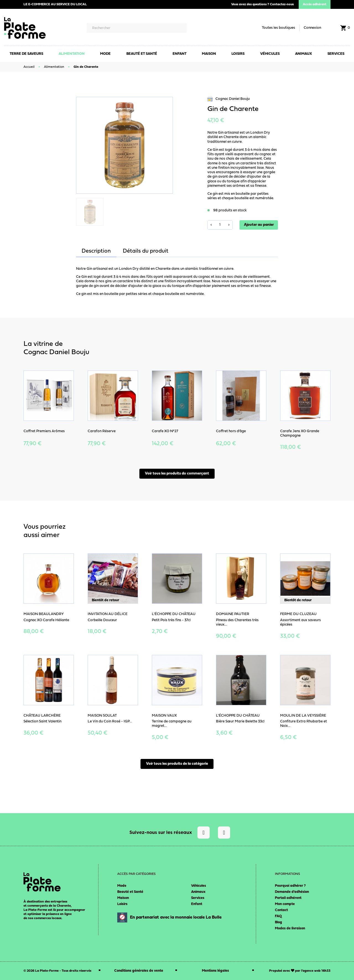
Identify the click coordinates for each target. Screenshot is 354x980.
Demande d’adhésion (292, 892)
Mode (122, 886)
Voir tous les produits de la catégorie (177, 764)
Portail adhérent (288, 898)
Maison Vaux (164, 716)
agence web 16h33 (317, 971)
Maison (123, 898)
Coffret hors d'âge (231, 431)
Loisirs (122, 904)
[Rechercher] (137, 28)
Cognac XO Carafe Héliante (46, 620)
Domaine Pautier (233, 614)
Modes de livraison (290, 928)
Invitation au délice (108, 614)
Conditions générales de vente (139, 971)
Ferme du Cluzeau (298, 614)
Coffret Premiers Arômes (44, 431)
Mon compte (285, 904)
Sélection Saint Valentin (42, 721)
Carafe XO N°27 (165, 431)
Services (198, 898)
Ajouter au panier (259, 225)
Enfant (197, 904)
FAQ (278, 916)
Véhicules (199, 886)
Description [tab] (96, 251)
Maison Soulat (102, 716)
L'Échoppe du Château (174, 614)
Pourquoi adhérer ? (290, 886)
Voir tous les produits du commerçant (177, 474)
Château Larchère (42, 716)
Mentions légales (215, 971)
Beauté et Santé (130, 892)
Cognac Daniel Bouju (229, 99)
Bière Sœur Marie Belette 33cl (240, 721)
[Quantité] (220, 225)
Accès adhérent (315, 4)
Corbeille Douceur (102, 620)
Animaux (198, 892)
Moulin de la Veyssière (303, 716)
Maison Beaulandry (44, 614)
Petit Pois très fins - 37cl (171, 620)
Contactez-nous (282, 4)
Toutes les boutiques (278, 28)
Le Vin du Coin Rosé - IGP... (110, 721)
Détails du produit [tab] (146, 251)
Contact (281, 910)
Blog (278, 922)
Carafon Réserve (102, 431)
